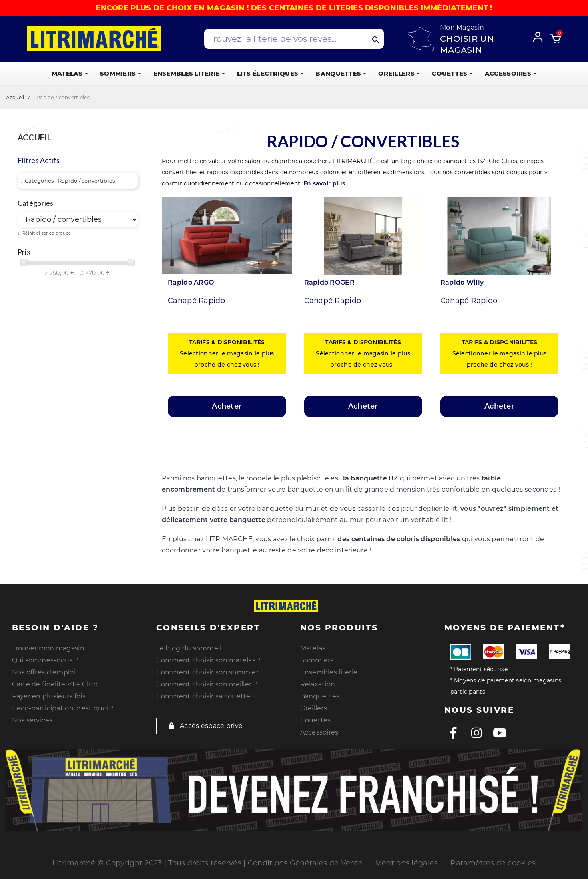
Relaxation (318, 684)
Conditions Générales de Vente (305, 863)
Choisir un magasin (467, 44)
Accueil (34, 138)
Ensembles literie (329, 672)
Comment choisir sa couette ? (206, 696)
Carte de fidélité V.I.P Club (55, 684)
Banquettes (320, 696)
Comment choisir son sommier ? (210, 672)
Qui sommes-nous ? (45, 660)
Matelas (313, 648)
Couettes (316, 720)
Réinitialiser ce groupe (46, 233)
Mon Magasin (462, 27)
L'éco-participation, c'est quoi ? (63, 708)
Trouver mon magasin (48, 648)
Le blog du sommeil (189, 648)
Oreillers (314, 708)
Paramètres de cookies (493, 863)
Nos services (32, 720)
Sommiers (317, 660)
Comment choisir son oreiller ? (207, 684)
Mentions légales (406, 863)
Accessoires (319, 732)
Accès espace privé (206, 726)
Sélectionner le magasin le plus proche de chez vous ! (227, 353)
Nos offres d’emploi (44, 672)
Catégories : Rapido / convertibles (70, 181)
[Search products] (294, 39)
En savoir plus (324, 183)
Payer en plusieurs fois (49, 696)
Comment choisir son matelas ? (209, 660)
